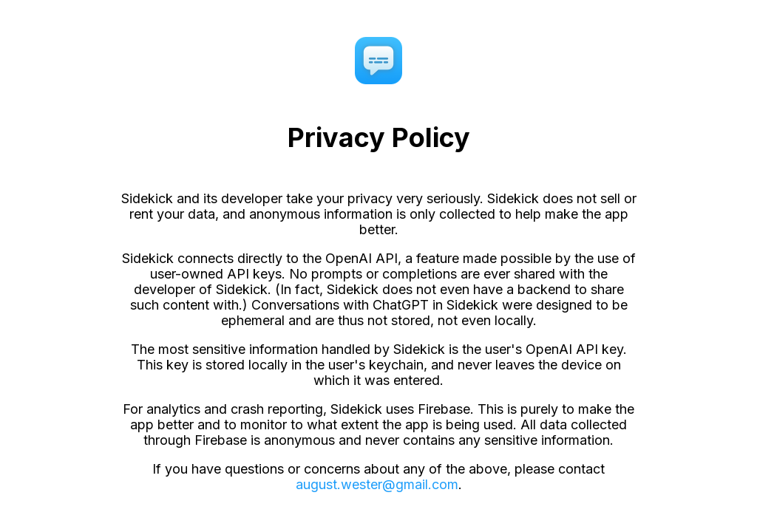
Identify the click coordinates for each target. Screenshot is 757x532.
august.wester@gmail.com (377, 484)
